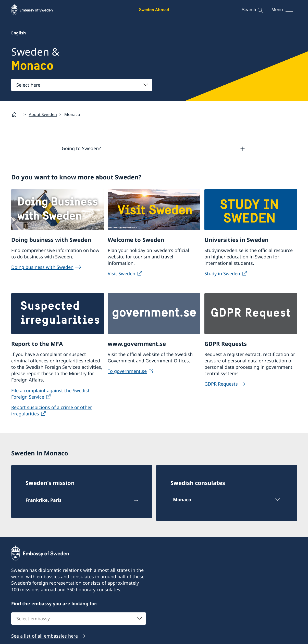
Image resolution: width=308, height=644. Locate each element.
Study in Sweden (222, 273)
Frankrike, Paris (44, 500)
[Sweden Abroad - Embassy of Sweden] (37, 10)
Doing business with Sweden (42, 267)
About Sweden (43, 114)
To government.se (127, 371)
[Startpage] (16, 114)
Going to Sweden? (81, 148)
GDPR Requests (221, 384)
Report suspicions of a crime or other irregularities (52, 410)
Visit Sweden (121, 273)
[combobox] (82, 85)
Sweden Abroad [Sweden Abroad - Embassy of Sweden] (154, 10)
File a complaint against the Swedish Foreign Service (51, 393)
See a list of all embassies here (45, 636)
